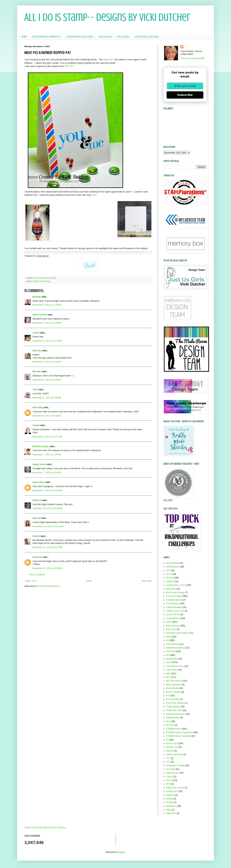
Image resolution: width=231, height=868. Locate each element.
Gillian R (37, 500)
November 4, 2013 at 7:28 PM (47, 323)
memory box (172, 791)
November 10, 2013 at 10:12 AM (48, 526)
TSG (168, 762)
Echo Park (171, 629)
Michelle (37, 297)
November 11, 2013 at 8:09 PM (47, 568)
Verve (169, 780)
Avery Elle (171, 589)
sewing (169, 799)
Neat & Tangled (173, 692)
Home (24, 37)
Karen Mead (39, 482)
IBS (168, 655)
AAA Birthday (172, 563)
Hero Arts (171, 651)
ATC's (169, 574)
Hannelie (37, 351)
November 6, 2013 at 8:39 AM (47, 416)
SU (168, 740)
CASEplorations (174, 600)
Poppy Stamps (173, 707)
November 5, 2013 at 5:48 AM (47, 398)
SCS (168, 721)
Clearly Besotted (174, 607)
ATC (168, 570)
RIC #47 (69, 66)
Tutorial (170, 777)
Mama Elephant (174, 685)
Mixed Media (172, 688)
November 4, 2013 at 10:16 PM (47, 341)
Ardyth (36, 425)
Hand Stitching (173, 644)
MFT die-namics (174, 681)
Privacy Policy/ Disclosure (147, 37)
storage (170, 802)
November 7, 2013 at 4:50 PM (47, 473)
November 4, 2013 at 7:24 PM (47, 305)
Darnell (36, 536)
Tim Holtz (171, 769)
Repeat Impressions (176, 714)
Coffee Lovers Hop (175, 611)
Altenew (170, 581)
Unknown (37, 557)
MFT (168, 677)
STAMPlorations (174, 729)
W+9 (168, 784)
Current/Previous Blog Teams (79, 37)
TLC (168, 758)
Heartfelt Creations (175, 648)
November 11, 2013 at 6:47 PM (47, 547)
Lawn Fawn (172, 670)
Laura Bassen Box (175, 666)
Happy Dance (39, 464)
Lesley (36, 333)
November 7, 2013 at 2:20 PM (47, 455)
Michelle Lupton (41, 446)
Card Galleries (105, 37)
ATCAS (170, 578)
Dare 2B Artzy (45, 281)
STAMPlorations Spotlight (178, 736)
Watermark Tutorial (175, 788)
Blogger (121, 852)
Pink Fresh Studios (175, 703)
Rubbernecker (173, 718)
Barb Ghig (38, 407)
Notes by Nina (40, 315)
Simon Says (172, 743)
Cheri (35, 390)
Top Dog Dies (173, 773)
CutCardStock (173, 618)
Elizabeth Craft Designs (177, 633)
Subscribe (185, 95)
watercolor (171, 813)
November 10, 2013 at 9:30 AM (47, 508)
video (169, 810)
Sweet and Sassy (174, 754)
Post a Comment (37, 575)
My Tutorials (123, 37)
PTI (168, 696)
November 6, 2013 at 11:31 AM (47, 437)
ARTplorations (173, 567)
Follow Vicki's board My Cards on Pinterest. (45, 828)
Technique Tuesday (175, 765)
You (94, 195)
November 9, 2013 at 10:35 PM (47, 491)
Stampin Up (172, 747)
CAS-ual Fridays (174, 596)
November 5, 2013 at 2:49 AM (47, 380)
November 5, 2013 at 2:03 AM (47, 362)
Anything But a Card (176, 585)
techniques (171, 806)
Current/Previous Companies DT (46, 37)
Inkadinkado (172, 659)
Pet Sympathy (173, 699)
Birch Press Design (175, 593)
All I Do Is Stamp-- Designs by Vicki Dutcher (107, 17)
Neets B (37, 518)
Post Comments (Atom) (49, 586)
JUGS (169, 662)
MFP (168, 674)
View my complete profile (192, 58)
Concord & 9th (173, 615)
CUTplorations (173, 604)
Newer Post (31, 581)
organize (170, 795)
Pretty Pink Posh (174, 710)
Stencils (170, 751)
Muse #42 (109, 59)
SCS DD (170, 725)
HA (168, 640)
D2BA (35, 281)
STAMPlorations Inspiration (179, 732)
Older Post (146, 581)
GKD (168, 637)
